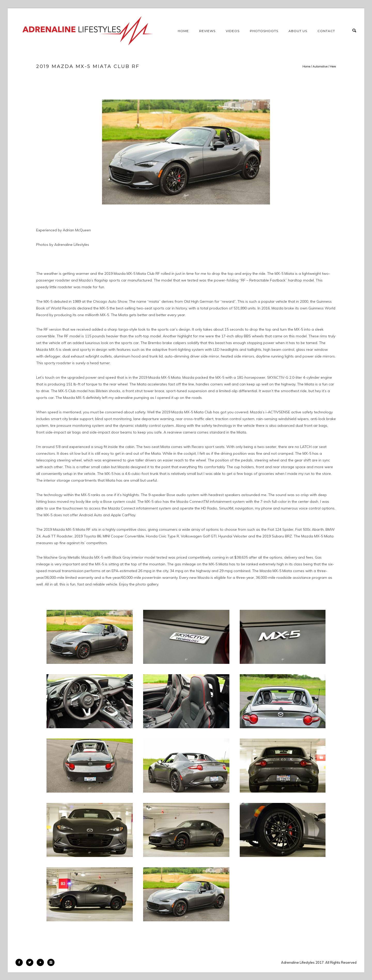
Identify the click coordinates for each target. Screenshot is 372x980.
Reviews (207, 31)
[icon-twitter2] (31, 962)
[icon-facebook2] (20, 962)
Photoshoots (264, 31)
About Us (298, 31)
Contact (326, 31)
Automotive (320, 66)
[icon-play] (42, 962)
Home (183, 31)
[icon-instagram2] (51, 962)
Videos (233, 31)
